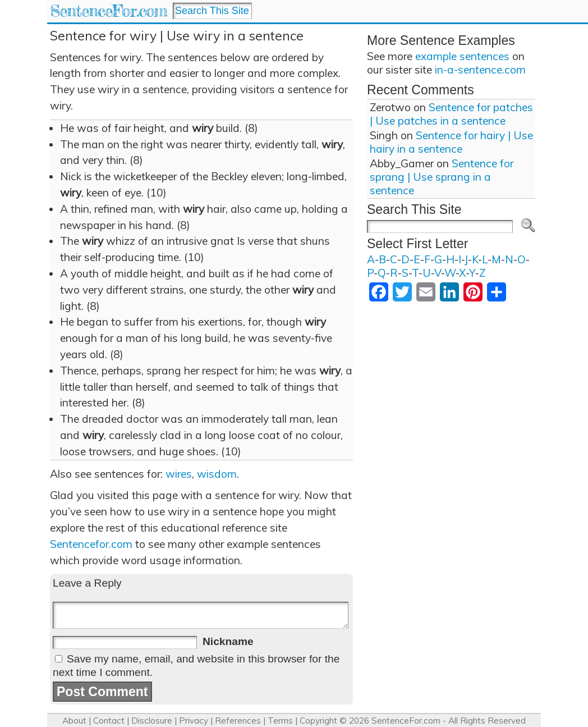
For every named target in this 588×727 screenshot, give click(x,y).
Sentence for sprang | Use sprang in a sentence (442, 177)
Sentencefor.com (91, 544)
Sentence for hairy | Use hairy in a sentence (451, 142)
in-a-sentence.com (480, 70)
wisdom (217, 474)
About (74, 721)
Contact (109, 721)
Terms (280, 721)
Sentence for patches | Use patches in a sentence (451, 114)
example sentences (462, 56)
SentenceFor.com (109, 11)
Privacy (194, 721)
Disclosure (152, 721)
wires (179, 474)
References (238, 721)
